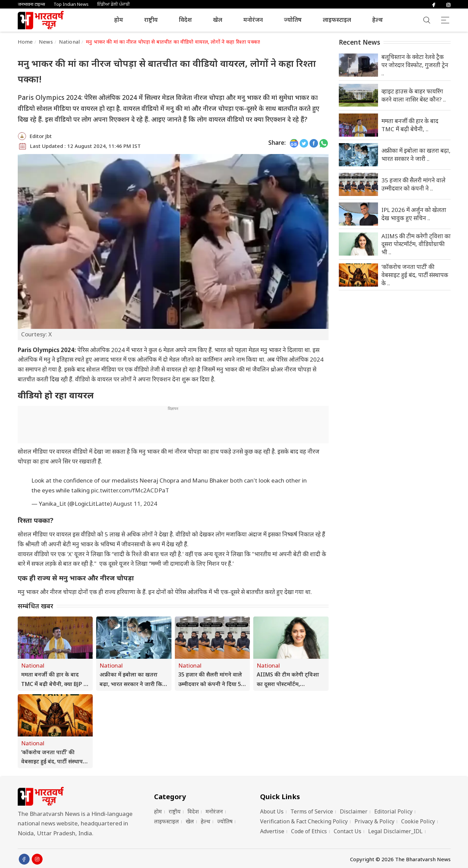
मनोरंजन (253, 20)
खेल (218, 20)
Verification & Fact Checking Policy (304, 821)
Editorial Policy (393, 811)
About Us (272, 811)
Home (25, 42)
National (69, 42)
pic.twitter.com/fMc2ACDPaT (130, 490)
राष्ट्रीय (151, 20)
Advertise (272, 831)
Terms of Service (312, 811)
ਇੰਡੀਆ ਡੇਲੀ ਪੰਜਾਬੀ (114, 4)
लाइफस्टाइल (337, 20)
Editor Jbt (41, 136)
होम (119, 20)
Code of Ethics (309, 831)
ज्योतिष (293, 20)
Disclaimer (354, 811)
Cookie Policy (418, 821)
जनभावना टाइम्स (31, 4)
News (46, 42)
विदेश (185, 20)
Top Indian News (71, 4)
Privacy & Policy (374, 821)
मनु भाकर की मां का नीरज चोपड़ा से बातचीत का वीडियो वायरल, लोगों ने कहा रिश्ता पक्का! (173, 42)
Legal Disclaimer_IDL (395, 831)
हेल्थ (378, 20)
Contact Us (348, 831)
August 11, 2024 (135, 504)
